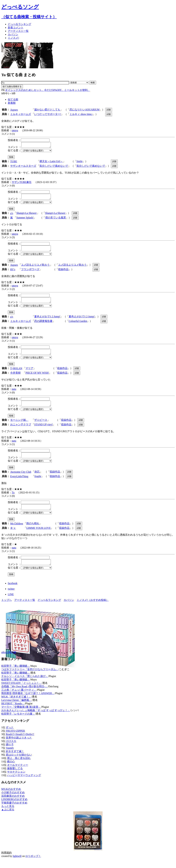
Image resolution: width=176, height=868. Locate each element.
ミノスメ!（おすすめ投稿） (93, 609)
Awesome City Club (21, 479)
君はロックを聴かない (19, 763)
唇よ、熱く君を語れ (19, 767)
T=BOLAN (16, 373)
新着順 (12, 103)
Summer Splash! (25, 220)
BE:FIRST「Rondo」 (13, 712)
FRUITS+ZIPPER (15, 740)
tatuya (15, 130)
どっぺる (19, 24)
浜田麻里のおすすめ (13, 805)
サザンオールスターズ (23, 167)
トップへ (6, 609)
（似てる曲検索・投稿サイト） (29, 17)
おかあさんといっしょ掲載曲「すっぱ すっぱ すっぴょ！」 (36, 719)
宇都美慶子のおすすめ (14, 811)
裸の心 (11, 770)
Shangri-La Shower (27, 215)
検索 (93, 83)
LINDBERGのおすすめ (14, 808)
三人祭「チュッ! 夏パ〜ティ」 (19, 699)
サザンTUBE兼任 (22, 183)
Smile (79, 162)
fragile (38, 483)
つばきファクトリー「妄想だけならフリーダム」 (30, 678)
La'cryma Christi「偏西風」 (16, 709)
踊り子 (10, 753)
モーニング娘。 (19, 426)
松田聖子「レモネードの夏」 (18, 722)
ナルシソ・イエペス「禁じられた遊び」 (25, 685)
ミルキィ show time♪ (81, 114)
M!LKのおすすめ (11, 798)
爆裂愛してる (15, 777)
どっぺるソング (20, 7)
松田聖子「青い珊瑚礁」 (16, 675)
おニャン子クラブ (21, 430)
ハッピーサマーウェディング (24, 784)
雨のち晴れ (33, 531)
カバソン (13, 34)
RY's (13, 272)
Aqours (14, 110)
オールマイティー (18, 774)
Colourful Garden (78, 325)
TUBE (14, 162)
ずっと (10, 736)
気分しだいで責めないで (54, 167)
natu (14, 394)
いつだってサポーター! (48, 114)
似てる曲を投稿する (12, 86)
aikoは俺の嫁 (9, 661)
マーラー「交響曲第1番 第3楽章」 (21, 716)
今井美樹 (15, 378)
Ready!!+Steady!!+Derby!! (20, 743)
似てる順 (13, 99)
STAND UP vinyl (43, 430)
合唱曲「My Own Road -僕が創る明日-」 (25, 695)
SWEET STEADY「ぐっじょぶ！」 (21, 692)
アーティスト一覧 (25, 609)
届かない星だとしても (47, 110)
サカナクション (16, 781)
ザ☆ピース (41, 426)
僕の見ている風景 (56, 220)
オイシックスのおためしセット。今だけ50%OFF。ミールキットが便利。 (48, 90)
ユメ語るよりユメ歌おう (35, 268)
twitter (11, 598)
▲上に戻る (8, 818)
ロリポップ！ (33, 865)
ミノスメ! (13, 38)
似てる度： (14, 151)
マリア (29, 373)
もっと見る (8, 815)
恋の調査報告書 (43, 325)
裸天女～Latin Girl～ (51, 162)
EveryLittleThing (19, 483)
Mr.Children (17, 531)
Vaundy (10, 757)
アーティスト (18, 31)
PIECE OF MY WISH (37, 378)
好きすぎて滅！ (15, 760)
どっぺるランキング (49, 609)
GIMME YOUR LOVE (39, 536)
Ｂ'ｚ (13, 536)
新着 (16, 28)
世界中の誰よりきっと (19, 746)
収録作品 (63, 272)
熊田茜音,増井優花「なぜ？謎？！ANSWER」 (28, 702)
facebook (13, 592)
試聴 (109, 110)
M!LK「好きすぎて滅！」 (16, 705)
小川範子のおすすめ (13, 801)
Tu (13, 499)
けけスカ (11, 750)
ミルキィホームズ (21, 114)
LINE (11, 603)
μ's (12, 215)
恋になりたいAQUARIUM (84, 110)
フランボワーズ (30, 272)
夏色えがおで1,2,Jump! (47, 320)
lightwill (17, 865)
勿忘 (37, 478)
